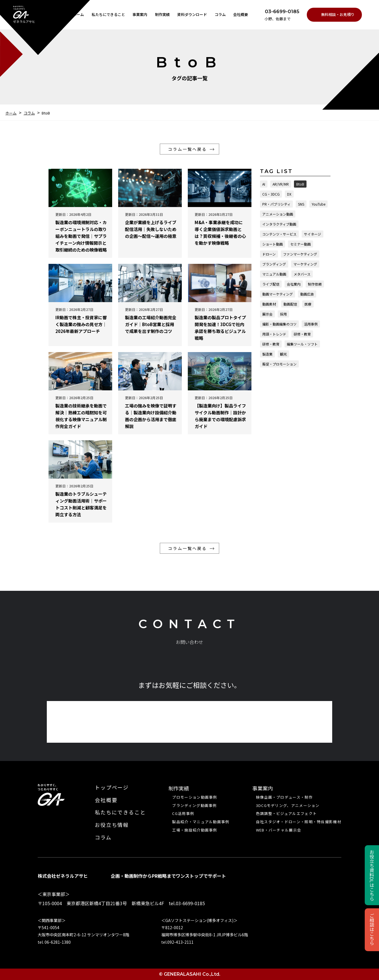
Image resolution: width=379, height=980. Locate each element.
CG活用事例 (183, 814)
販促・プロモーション (279, 364)
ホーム (78, 14)
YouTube (318, 204)
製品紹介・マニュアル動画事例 (201, 822)
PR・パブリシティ (276, 204)
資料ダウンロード (192, 14)
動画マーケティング (278, 294)
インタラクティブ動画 (279, 224)
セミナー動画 (301, 244)
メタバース (302, 274)
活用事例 (311, 324)
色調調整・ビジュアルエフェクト (287, 814)
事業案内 (140, 14)
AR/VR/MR (281, 184)
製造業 (267, 354)
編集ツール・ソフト (302, 344)
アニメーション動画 (278, 214)
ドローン (269, 254)
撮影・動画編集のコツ (279, 324)
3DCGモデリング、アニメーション (288, 806)
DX (289, 194)
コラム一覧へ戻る (188, 149)
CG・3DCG (271, 194)
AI (264, 184)
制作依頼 (315, 284)
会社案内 (294, 284)
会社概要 (241, 14)
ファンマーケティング (300, 254)
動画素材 (269, 304)
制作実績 (162, 14)
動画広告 (307, 294)
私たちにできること (108, 14)
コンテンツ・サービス (279, 234)
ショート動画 (273, 244)
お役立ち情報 (112, 825)
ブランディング (274, 264)
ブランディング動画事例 (194, 806)
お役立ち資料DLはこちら (372, 875)
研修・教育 (302, 334)
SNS (301, 204)
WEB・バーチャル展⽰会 (279, 830)
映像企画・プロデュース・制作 (284, 797)
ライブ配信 (271, 284)
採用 (283, 314)
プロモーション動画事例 (194, 797)
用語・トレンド (274, 334)
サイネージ (313, 234)
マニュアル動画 (274, 274)
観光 (283, 354)
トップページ (112, 787)
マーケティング (305, 264)
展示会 (267, 314)
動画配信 (290, 304)
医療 (308, 304)
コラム (220, 14)
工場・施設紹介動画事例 (194, 830)
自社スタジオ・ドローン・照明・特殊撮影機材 (299, 822)
